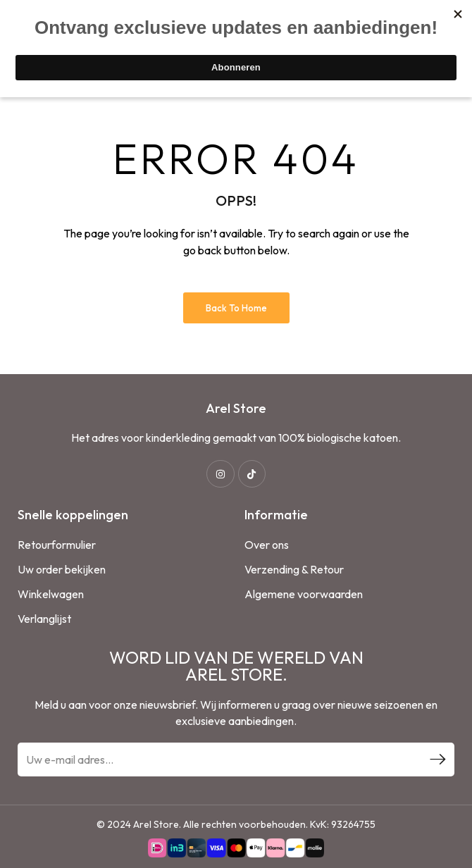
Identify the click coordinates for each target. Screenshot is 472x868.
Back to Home (236, 308)
